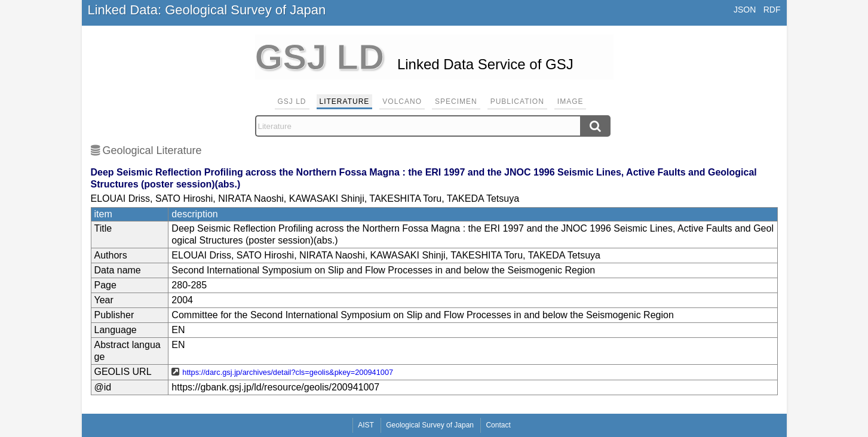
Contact (498, 425)
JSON (745, 10)
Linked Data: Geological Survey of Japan (207, 10)
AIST (366, 425)
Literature (345, 101)
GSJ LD (292, 101)
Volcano (402, 101)
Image (571, 101)
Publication (517, 101)
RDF (772, 10)
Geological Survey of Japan (430, 425)
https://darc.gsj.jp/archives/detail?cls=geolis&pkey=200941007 (288, 372)
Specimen (456, 101)
